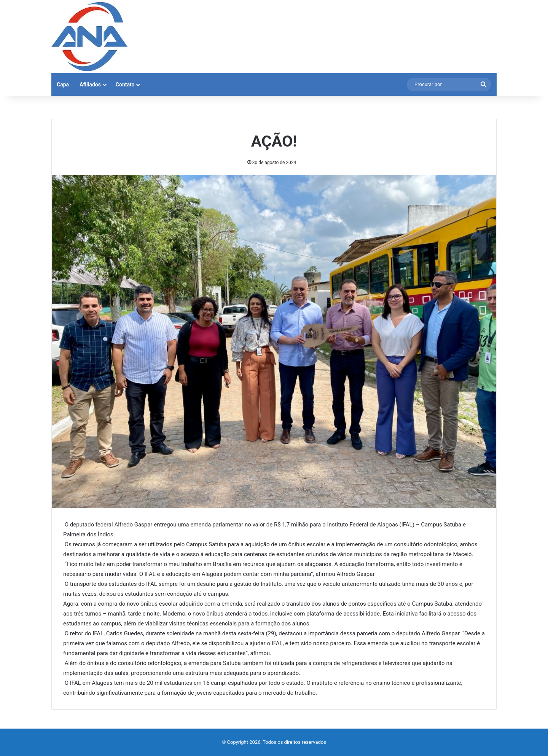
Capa (63, 85)
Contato (125, 85)
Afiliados (90, 85)
